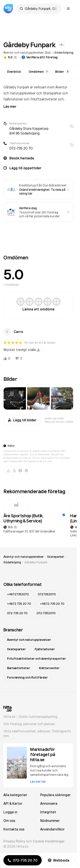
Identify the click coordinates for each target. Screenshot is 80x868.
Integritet (48, 812)
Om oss (9, 821)
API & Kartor (13, 803)
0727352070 (47, 594)
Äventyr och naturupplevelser (23, 52)
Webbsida (59, 860)
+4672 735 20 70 (19, 604)
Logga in (10, 812)
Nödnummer (50, 821)
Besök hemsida (22, 158)
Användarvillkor (52, 829)
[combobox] (41, 9)
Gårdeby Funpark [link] (36, 562)
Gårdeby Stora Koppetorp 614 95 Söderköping (29, 131)
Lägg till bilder (22, 420)
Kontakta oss (14, 829)
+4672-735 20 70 (52, 604)
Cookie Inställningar (49, 841)
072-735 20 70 (21, 148)
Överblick (14, 72)
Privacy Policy (14, 841)
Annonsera (49, 803)
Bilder (63, 72)
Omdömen (39, 72)
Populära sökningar (55, 795)
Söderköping (64, 53)
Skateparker (56, 557)
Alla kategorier (15, 795)
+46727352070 (18, 594)
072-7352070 (46, 613)
